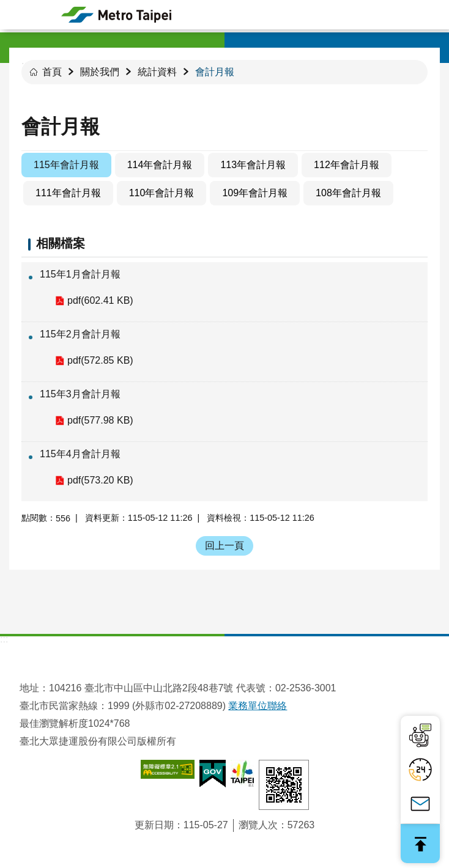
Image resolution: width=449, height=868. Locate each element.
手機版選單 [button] (15, 15)
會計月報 (215, 72)
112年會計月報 (347, 165)
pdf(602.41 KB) (100, 300)
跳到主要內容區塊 (6, 6)
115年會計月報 (66, 165)
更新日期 (154, 825)
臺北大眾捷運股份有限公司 (116, 15)
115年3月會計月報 (80, 394)
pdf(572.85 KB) (100, 360)
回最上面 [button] (420, 844)
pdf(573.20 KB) (100, 480)
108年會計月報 (348, 193)
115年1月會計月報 (80, 274)
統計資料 (157, 72)
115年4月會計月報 (80, 454)
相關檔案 (61, 243)
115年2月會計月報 (80, 334)
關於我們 (100, 72)
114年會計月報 (160, 165)
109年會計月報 (255, 193)
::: (4, 639)
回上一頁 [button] (224, 546)
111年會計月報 (68, 193)
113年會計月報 (253, 165)
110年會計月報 (162, 193)
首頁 (52, 72)
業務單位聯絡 (258, 706)
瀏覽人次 (258, 825)
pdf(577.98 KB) (100, 420)
